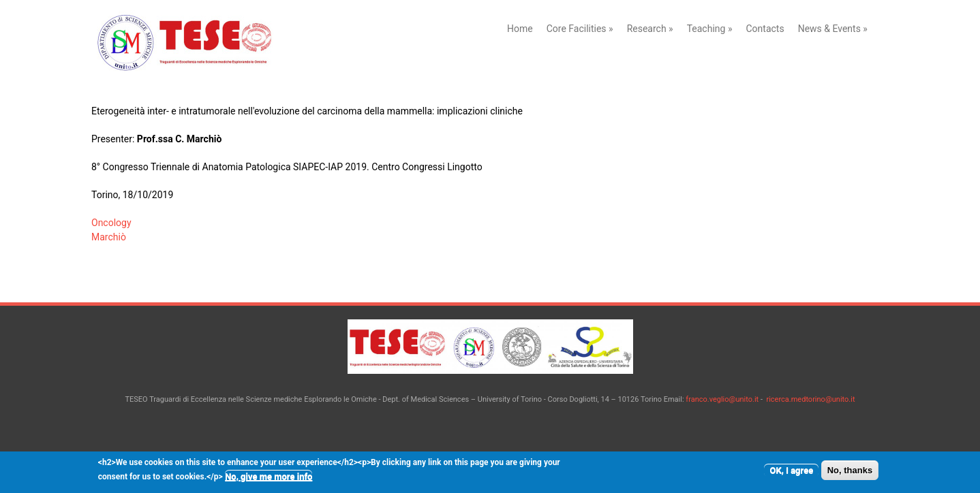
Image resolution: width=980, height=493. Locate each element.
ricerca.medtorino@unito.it (810, 399)
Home (520, 29)
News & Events (833, 29)
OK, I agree (791, 473)
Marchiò (109, 237)
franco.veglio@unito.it (722, 399)
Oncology (111, 223)
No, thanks (850, 473)
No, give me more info (269, 479)
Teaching (710, 29)
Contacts (765, 29)
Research (650, 29)
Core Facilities (580, 29)
